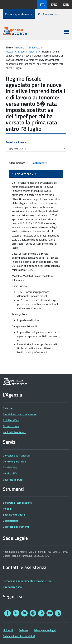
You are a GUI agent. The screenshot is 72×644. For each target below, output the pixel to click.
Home (21, 47)
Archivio (23, 630)
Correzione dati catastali (17, 455)
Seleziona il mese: (16, 142)
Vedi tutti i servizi (13, 479)
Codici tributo (10, 521)
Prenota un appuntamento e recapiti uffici (27, 581)
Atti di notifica (11, 420)
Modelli (7, 509)
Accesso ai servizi (50, 14)
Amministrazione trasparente (20, 414)
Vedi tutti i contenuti (14, 432)
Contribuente (39, 163)
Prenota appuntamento (18, 14)
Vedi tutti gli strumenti (16, 527)
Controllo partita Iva (14, 461)
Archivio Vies (10, 467)
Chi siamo (8, 408)
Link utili (8, 630)
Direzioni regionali (13, 587)
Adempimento (17, 163)
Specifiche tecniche (14, 514)
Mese (21, 51)
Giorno (33, 51)
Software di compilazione (17, 503)
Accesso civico (11, 426)
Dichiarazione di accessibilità (19, 636)
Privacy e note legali (45, 630)
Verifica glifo (10, 473)
